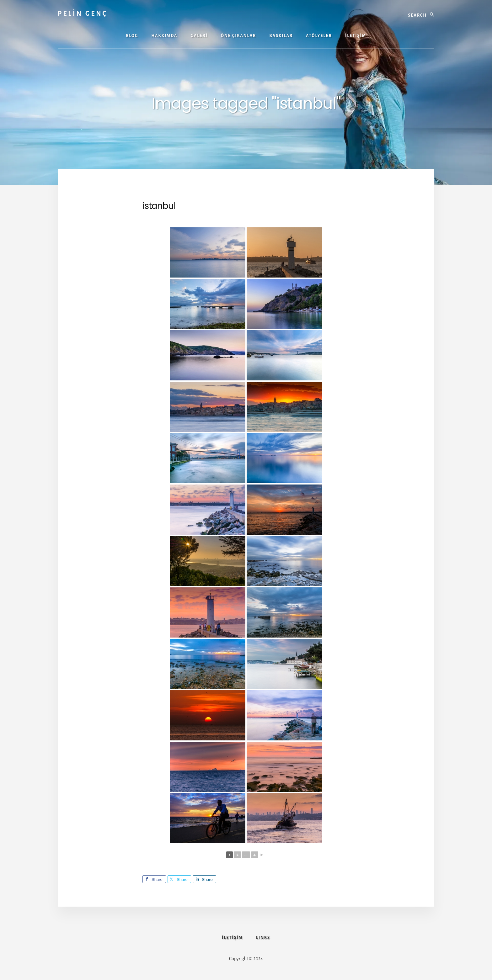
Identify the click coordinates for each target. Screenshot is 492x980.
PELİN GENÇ (83, 13)
